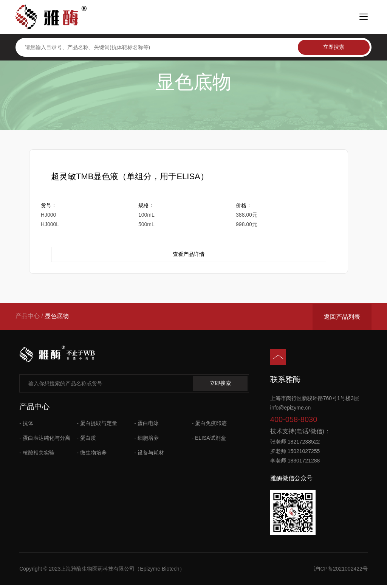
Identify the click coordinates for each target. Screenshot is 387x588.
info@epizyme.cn (291, 410)
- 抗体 (26, 426)
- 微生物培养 (92, 455)
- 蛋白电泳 (146, 426)
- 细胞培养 (146, 441)
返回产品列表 (342, 319)
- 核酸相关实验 (37, 455)
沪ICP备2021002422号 (341, 571)
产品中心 (28, 319)
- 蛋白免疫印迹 (209, 426)
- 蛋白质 (86, 441)
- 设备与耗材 (149, 455)
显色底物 (57, 319)
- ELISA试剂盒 (209, 441)
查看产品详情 (189, 257)
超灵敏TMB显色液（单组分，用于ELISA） (131, 178)
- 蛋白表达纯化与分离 (45, 441)
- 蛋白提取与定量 (97, 426)
